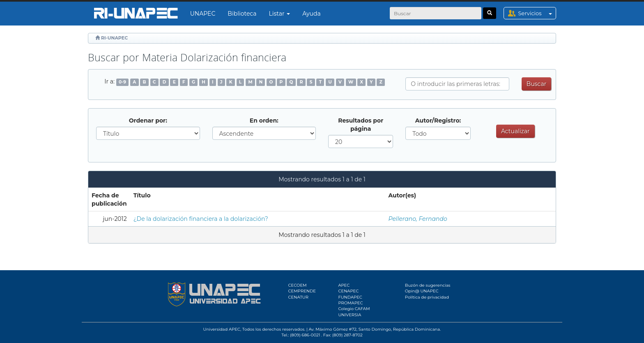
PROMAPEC (350, 303)
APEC (344, 285)
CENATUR (298, 297)
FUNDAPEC (350, 297)
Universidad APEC (222, 329)
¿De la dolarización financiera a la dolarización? (201, 219)
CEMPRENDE (302, 291)
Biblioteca (242, 14)
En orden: (264, 121)
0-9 (122, 82)
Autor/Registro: (438, 121)
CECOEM (298, 285)
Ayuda (311, 14)
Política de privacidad (427, 297)
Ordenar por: (148, 121)
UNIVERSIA (350, 315)
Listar (280, 14)
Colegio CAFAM (354, 309)
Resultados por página (361, 125)
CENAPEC (348, 291)
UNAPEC (203, 14)
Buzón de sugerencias (428, 285)
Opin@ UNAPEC (422, 291)
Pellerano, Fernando (418, 219)
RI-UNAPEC (114, 38)
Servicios (537, 13)
